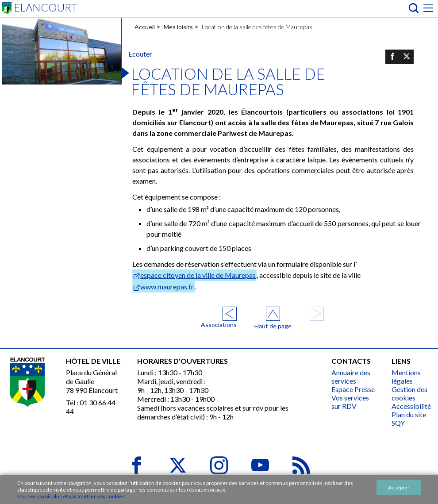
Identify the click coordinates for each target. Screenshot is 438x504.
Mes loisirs (178, 27)
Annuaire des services (351, 377)
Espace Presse (353, 389)
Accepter (399, 487)
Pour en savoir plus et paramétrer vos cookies (71, 496)
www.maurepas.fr (167, 287)
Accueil (145, 27)
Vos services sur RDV (350, 402)
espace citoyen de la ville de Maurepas (198, 275)
